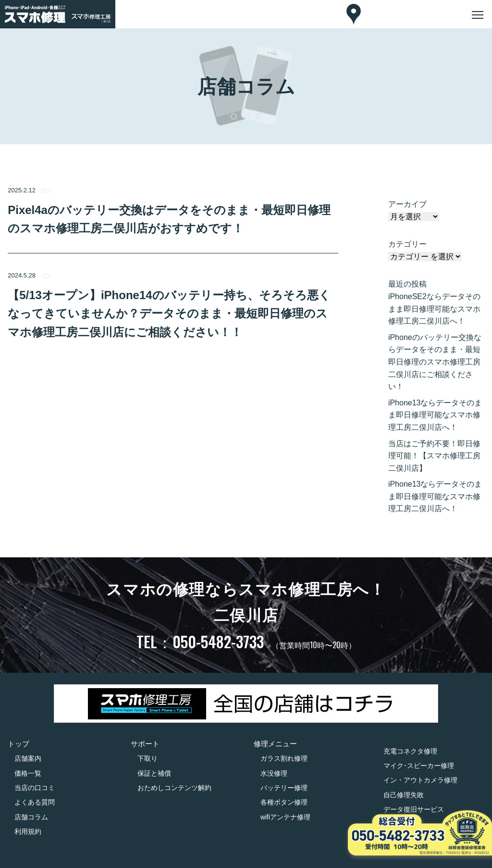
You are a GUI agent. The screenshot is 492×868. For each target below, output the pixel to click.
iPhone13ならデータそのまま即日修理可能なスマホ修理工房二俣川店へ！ (435, 415)
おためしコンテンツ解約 (174, 788)
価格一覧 (28, 773)
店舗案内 (28, 758)
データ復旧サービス (414, 809)
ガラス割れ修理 (284, 758)
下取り (148, 758)
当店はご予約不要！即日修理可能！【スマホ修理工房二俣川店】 (434, 456)
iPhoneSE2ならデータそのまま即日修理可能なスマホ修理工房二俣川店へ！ (434, 309)
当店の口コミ (35, 788)
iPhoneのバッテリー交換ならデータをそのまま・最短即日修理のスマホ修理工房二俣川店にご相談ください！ (435, 362)
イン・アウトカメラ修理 (420, 780)
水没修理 (274, 773)
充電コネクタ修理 (410, 751)
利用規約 (28, 831)
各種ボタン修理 (284, 802)
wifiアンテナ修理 (285, 817)
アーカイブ (407, 204)
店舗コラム (31, 817)
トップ (18, 744)
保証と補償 (154, 773)
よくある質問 (35, 802)
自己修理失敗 (404, 795)
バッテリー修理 (284, 788)
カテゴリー (407, 244)
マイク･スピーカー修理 (419, 766)
